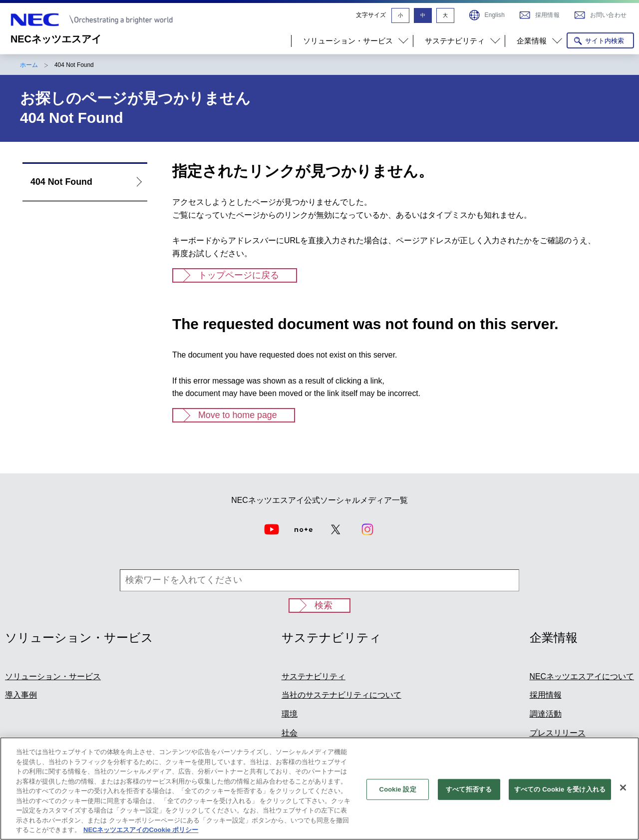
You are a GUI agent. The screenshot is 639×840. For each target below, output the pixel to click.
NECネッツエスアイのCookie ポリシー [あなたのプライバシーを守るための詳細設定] (141, 835)
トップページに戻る (239, 275)
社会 (290, 733)
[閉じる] (623, 792)
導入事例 (21, 695)
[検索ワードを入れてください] (319, 580)
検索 (323, 605)
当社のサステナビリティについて (341, 695)
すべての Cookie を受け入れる (560, 794)
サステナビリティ (314, 676)
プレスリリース (558, 733)
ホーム (29, 65)
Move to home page (238, 415)
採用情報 (547, 15)
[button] (352, 41)
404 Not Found (61, 182)
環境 (290, 714)
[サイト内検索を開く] (600, 40)
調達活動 (546, 714)
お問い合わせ (608, 15)
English (495, 15)
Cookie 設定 (398, 794)
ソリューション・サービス (53, 676)
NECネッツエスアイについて (582, 676)
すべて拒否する (469, 794)
